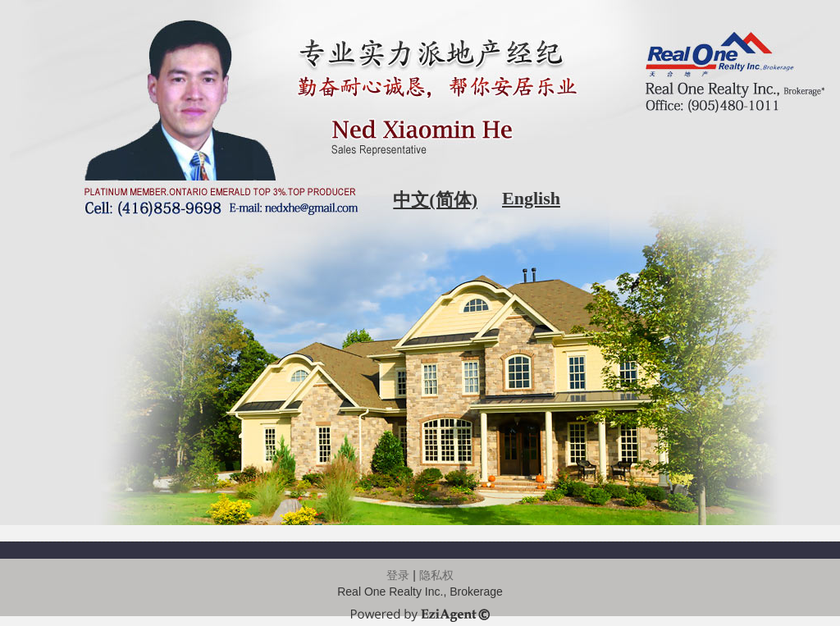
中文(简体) (435, 200)
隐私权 (436, 575)
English (531, 198)
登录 (398, 575)
